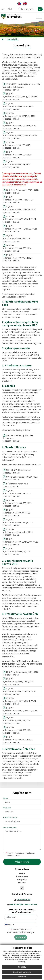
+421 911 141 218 (23, 900)
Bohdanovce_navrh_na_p (17, 484)
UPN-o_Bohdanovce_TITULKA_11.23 (22, 477)
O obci (22, 874)
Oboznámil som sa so (20, 854)
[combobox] (9, 924)
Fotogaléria (22, 880)
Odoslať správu (22, 862)
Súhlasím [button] (22, 967)
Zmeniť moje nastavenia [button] (22, 972)
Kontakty (22, 883)
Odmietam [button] (22, 977)
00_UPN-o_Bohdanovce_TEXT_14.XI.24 (23, 190)
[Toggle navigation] (39, 16)
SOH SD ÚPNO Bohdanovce (18, 470)
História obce (22, 877)
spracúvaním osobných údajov (21, 932)
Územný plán (12, 39)
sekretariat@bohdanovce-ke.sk (23, 904)
